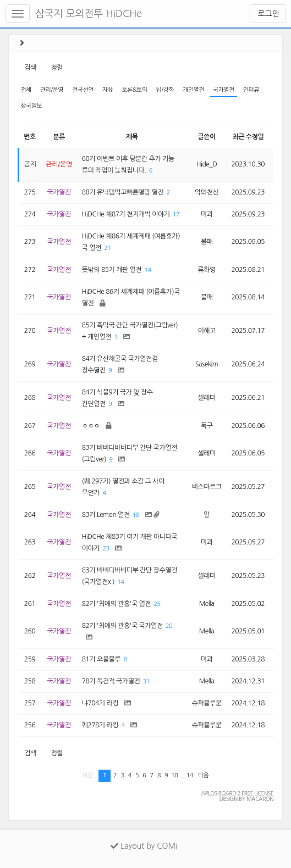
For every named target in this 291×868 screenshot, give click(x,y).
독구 (207, 426)
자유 (108, 90)
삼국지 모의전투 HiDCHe (89, 14)
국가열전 (224, 90)
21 (107, 248)
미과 (207, 214)
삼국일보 (31, 106)
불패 (207, 242)
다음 (203, 775)
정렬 (57, 68)
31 (146, 681)
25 (157, 604)
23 (106, 549)
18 (136, 515)
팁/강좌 (165, 90)
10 (174, 775)
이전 (88, 775)
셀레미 (206, 398)
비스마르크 (207, 487)
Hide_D (207, 164)
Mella (207, 604)
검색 (30, 68)
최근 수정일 (248, 137)
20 (169, 626)
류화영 (206, 270)
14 (147, 270)
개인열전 (193, 90)
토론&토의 (134, 90)
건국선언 (83, 90)
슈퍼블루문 (207, 703)
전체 (26, 90)
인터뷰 (251, 90)
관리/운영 (52, 90)
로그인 (268, 14)
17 (176, 215)
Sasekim (207, 364)
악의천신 (207, 192)
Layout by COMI (144, 846)
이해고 (206, 331)
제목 (132, 137)
